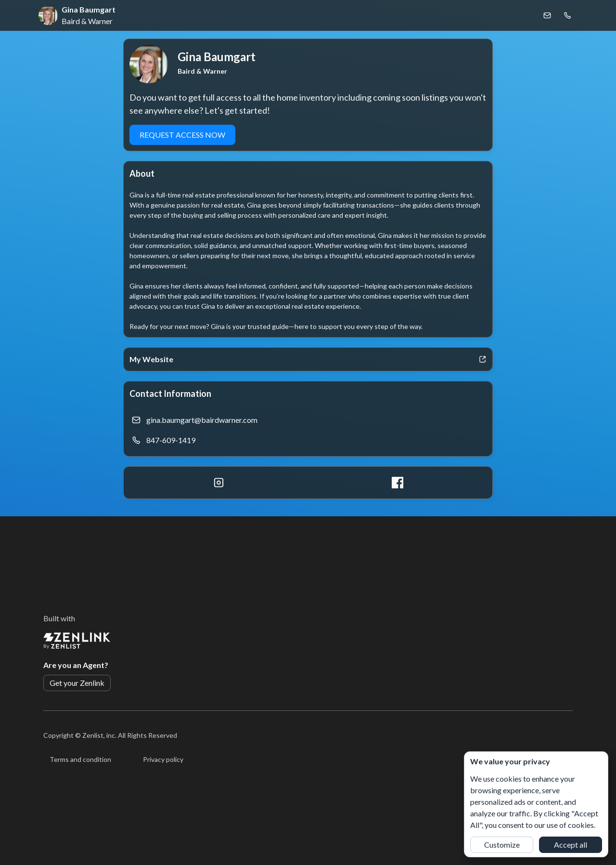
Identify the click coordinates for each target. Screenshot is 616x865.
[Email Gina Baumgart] (547, 15)
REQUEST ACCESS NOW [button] (182, 135)
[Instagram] (219, 483)
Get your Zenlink (77, 683)
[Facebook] (397, 483)
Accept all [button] (571, 845)
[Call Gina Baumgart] (567, 15)
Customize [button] (502, 845)
